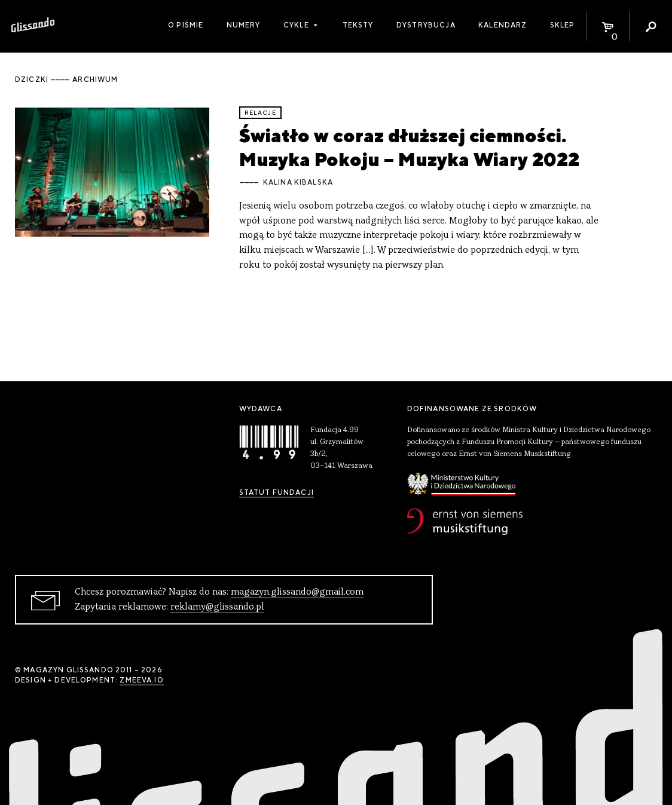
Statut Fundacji (277, 492)
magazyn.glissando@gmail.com (297, 592)
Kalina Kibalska (298, 182)
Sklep (563, 25)
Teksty (358, 25)
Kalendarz (503, 25)
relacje (260, 113)
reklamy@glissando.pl (217, 607)
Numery (244, 25)
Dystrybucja (426, 25)
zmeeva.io (141, 680)
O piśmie (186, 25)
